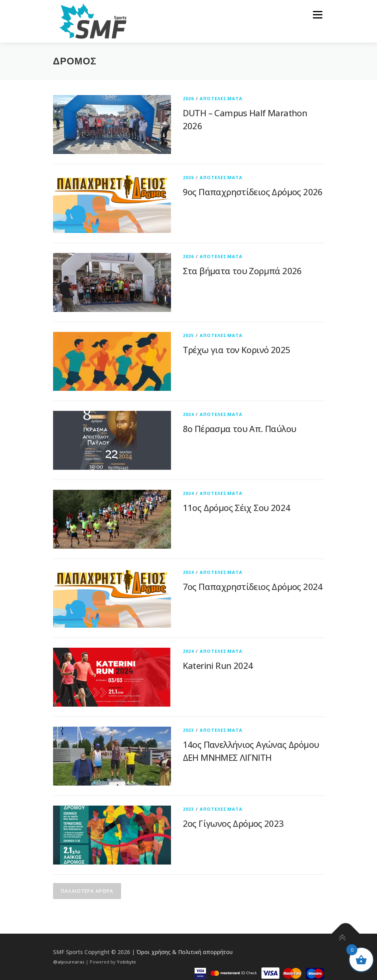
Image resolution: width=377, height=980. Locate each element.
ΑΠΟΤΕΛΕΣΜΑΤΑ (221, 98)
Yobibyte (126, 962)
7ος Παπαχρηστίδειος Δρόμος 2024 (253, 586)
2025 (188, 335)
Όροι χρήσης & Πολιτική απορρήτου (185, 952)
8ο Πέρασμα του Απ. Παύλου (240, 429)
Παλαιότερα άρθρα (87, 891)
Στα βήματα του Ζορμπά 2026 (242, 271)
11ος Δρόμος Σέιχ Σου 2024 (237, 507)
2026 (188, 98)
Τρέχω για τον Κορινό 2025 (237, 350)
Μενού (317, 15)
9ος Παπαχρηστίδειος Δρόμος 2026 (253, 192)
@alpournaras (69, 962)
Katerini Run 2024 (218, 665)
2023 (188, 730)
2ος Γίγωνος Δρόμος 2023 (233, 823)
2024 (188, 414)
